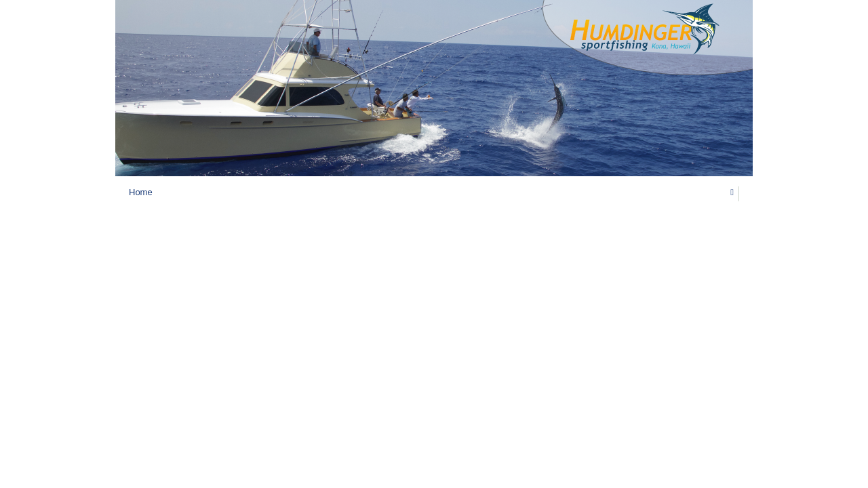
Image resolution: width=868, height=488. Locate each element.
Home (141, 192)
